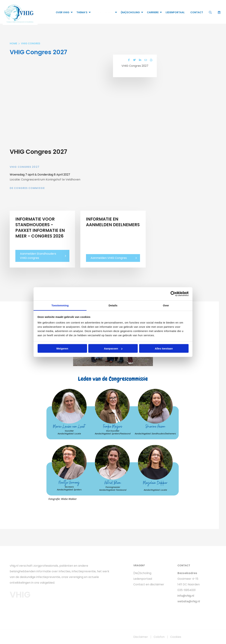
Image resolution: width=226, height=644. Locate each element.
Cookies (176, 637)
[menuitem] (63, 12)
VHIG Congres (104, 12)
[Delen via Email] (145, 60)
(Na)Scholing (130, 12)
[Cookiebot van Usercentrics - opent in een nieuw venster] (173, 294)
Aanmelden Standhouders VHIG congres (38, 256)
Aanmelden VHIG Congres (109, 258)
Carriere (153, 12)
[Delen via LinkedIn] (140, 60)
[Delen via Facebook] (129, 60)
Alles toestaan (164, 348)
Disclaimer (141, 637)
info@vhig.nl (186, 596)
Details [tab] (113, 305)
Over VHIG (62, 12)
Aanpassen (113, 348)
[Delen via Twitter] (134, 60)
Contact (197, 12)
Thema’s (82, 12)
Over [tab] (166, 305)
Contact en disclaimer (149, 584)
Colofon (159, 637)
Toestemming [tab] (60, 305)
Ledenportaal (175, 12)
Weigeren (62, 348)
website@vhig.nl (189, 601)
